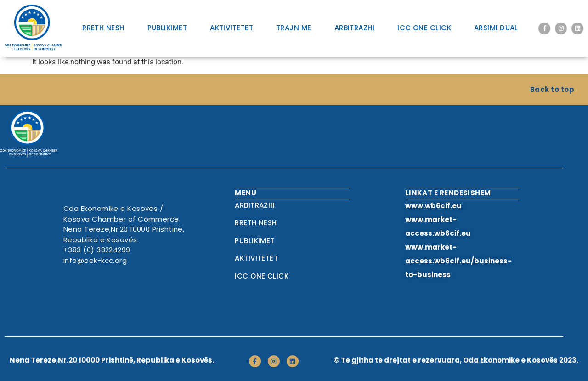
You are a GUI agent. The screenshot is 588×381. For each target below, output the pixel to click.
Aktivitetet (232, 28)
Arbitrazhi (355, 28)
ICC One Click (424, 28)
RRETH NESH (103, 28)
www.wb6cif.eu (433, 206)
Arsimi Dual (496, 28)
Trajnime (294, 28)
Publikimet (167, 28)
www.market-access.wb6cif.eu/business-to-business (458, 261)
